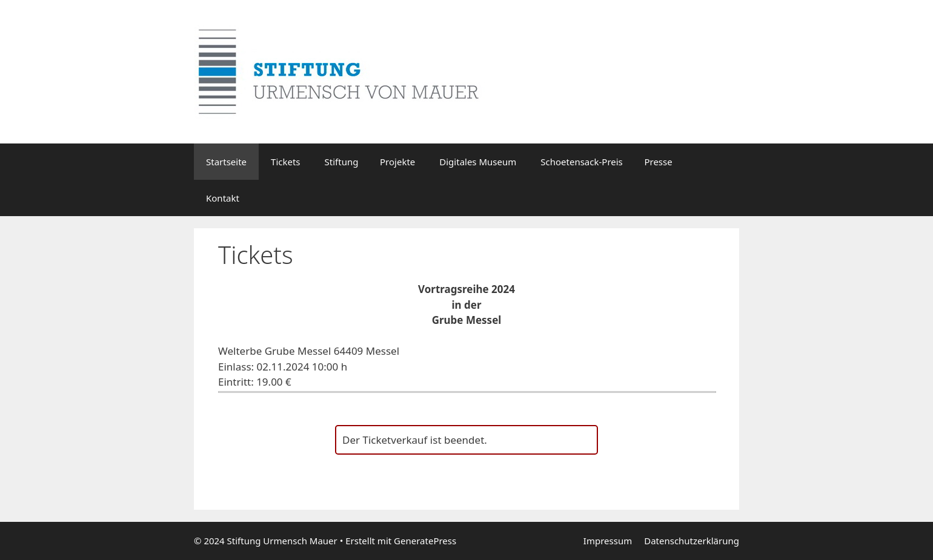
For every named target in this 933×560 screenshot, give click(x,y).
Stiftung (346, 162)
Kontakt (223, 198)
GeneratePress (425, 541)
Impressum (608, 541)
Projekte (397, 162)
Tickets (285, 162)
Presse (658, 162)
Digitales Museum (478, 162)
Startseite (226, 162)
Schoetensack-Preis (586, 162)
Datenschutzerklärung (692, 541)
